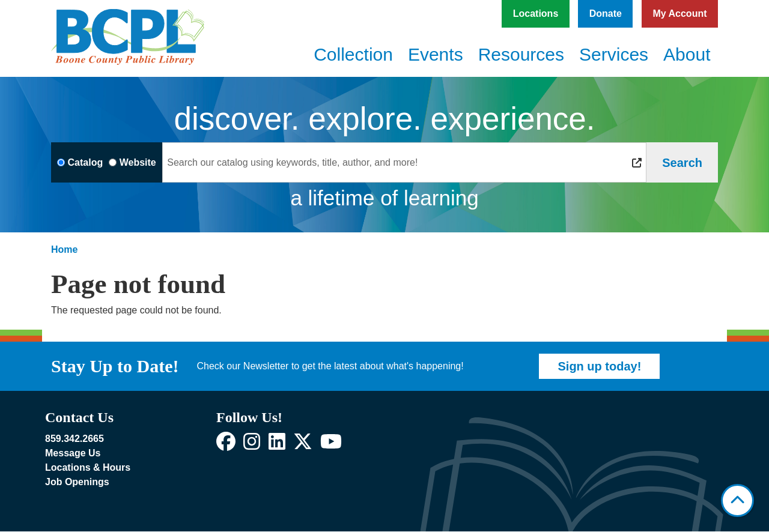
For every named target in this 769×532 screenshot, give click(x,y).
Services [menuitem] (614, 54)
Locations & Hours (88, 467)
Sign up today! (599, 366)
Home (64, 249)
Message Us (73, 453)
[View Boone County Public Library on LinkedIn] (277, 445)
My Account (679, 14)
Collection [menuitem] (353, 54)
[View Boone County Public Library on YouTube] (331, 445)
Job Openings (77, 482)
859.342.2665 (74, 439)
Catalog (86, 162)
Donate (606, 14)
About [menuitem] (687, 54)
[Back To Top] (737, 500)
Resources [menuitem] (521, 54)
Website (138, 162)
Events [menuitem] (436, 54)
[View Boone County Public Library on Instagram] (252, 445)
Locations (536, 14)
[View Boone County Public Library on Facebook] (226, 445)
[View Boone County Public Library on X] (303, 445)
